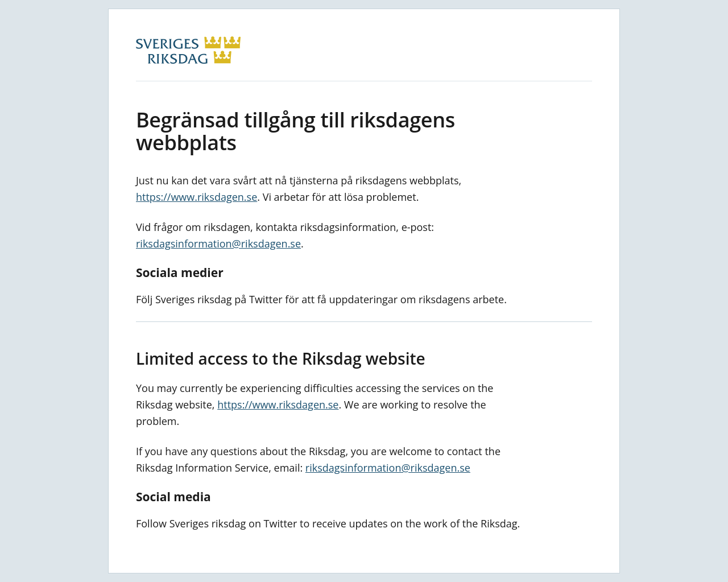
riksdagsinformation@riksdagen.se (218, 243)
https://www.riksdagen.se (197, 197)
